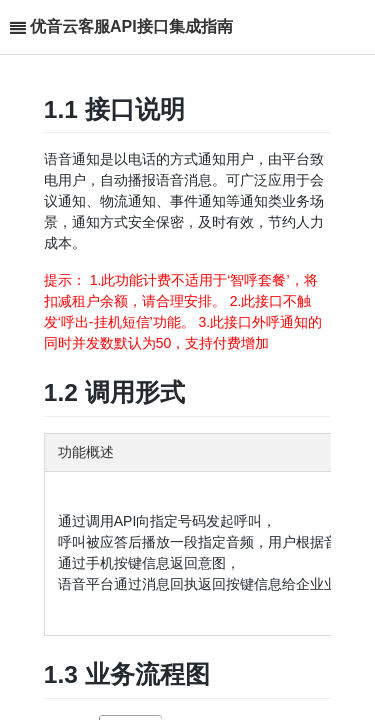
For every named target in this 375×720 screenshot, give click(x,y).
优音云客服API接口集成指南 (131, 26)
